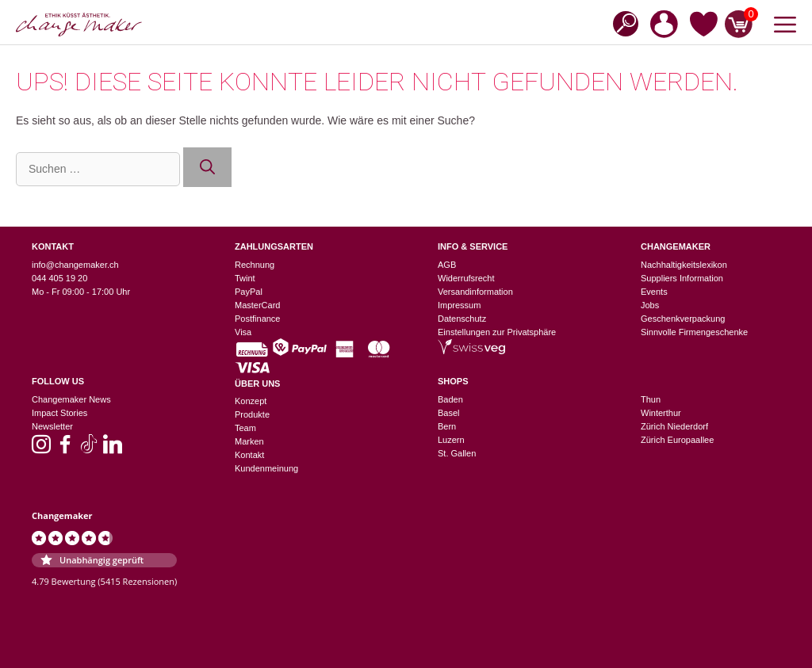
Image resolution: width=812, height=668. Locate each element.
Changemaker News (71, 399)
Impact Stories (59, 413)
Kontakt (249, 455)
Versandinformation (475, 292)
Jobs (650, 305)
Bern (447, 426)
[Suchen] (207, 168)
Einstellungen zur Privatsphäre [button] (497, 332)
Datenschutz (462, 319)
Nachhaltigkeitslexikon (684, 265)
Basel (449, 413)
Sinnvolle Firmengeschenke (694, 332)
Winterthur (661, 413)
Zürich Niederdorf (674, 426)
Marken (249, 441)
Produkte (252, 414)
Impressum (459, 305)
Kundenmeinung (266, 468)
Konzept (251, 401)
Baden (450, 399)
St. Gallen (457, 453)
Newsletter (52, 426)
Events (654, 292)
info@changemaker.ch (75, 265)
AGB (447, 265)
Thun (651, 399)
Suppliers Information (682, 278)
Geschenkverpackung (683, 319)
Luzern (451, 440)
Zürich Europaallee (677, 440)
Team (245, 428)
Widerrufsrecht (466, 278)
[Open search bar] (621, 23)
